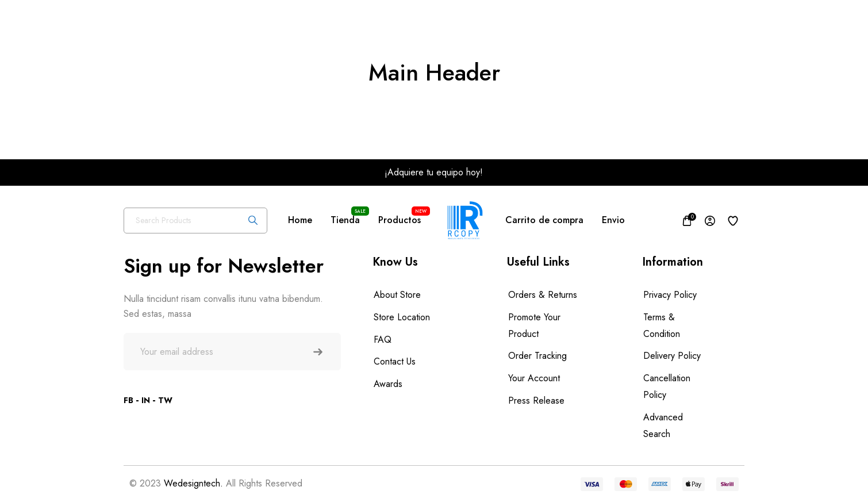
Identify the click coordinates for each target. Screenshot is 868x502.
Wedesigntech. (193, 483)
